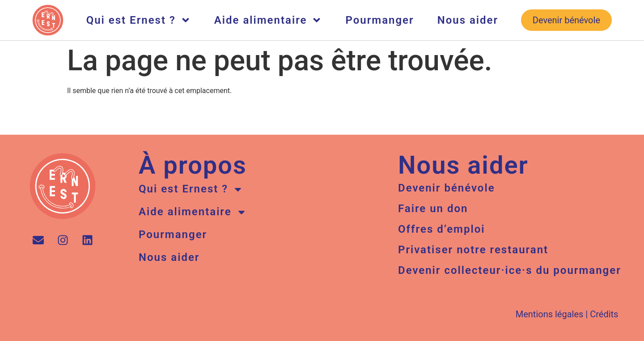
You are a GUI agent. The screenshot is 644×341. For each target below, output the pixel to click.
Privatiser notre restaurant (473, 250)
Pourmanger (379, 20)
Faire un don (433, 209)
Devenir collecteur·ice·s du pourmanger (510, 270)
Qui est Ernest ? (139, 20)
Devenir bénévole (447, 188)
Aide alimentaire (268, 20)
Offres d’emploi (441, 229)
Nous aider (468, 20)
